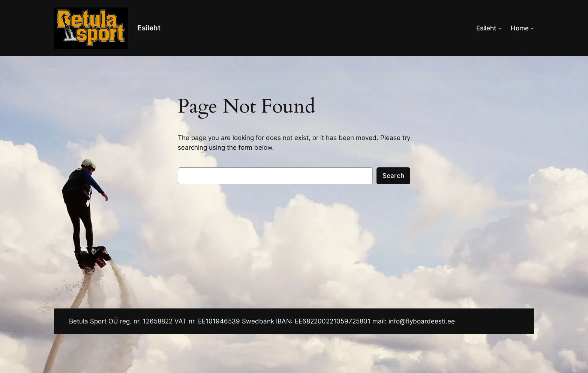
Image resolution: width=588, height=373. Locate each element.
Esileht (149, 28)
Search (393, 176)
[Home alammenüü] (532, 28)
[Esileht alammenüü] (500, 28)
